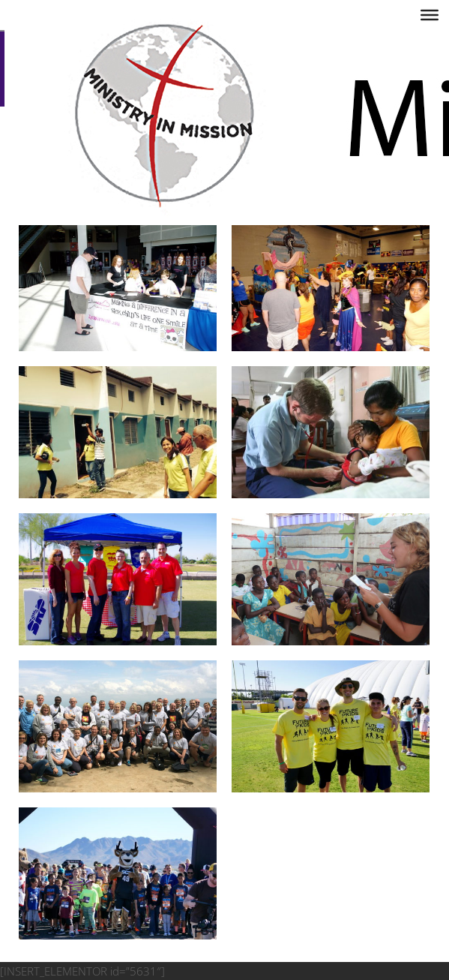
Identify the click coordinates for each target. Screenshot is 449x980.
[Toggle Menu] (430, 15)
